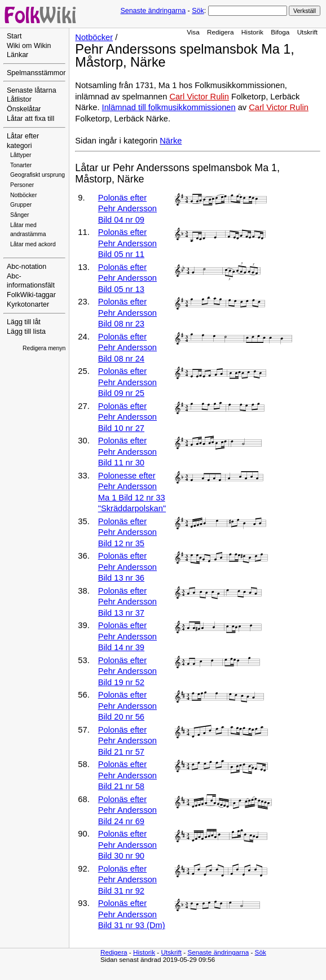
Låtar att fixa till (30, 119)
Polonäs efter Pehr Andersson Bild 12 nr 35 (127, 532)
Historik (252, 32)
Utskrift (307, 32)
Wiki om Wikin (29, 46)
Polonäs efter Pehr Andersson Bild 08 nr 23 (127, 313)
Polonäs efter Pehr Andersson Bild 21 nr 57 (127, 741)
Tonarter (21, 165)
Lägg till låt (24, 322)
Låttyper (21, 155)
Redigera (221, 32)
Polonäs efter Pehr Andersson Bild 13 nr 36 (127, 567)
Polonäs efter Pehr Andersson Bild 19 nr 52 (127, 671)
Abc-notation (27, 267)
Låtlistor (19, 99)
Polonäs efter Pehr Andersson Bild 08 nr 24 (127, 348)
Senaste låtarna (32, 90)
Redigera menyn (44, 348)
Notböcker (23, 195)
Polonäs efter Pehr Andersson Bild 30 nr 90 (127, 845)
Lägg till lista (26, 332)
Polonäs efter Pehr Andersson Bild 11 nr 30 (127, 452)
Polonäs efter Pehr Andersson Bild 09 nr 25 (127, 382)
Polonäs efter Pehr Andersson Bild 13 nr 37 (127, 602)
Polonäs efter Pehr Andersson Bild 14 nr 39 (127, 636)
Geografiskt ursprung (38, 175)
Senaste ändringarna (153, 11)
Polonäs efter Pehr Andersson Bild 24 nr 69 (127, 810)
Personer (22, 185)
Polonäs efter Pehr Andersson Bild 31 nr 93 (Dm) (132, 914)
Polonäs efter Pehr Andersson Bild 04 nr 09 (127, 209)
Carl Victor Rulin (199, 97)
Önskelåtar (24, 109)
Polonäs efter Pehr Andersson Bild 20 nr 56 (127, 706)
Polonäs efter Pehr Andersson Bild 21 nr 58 (127, 775)
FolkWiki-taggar (31, 295)
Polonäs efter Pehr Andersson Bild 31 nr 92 (127, 880)
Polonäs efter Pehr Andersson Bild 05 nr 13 (127, 278)
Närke (171, 141)
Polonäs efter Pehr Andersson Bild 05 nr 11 (127, 243)
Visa (193, 32)
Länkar (17, 55)
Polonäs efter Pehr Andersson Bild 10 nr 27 (127, 417)
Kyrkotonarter (28, 304)
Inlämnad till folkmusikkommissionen (169, 107)
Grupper (21, 205)
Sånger (20, 215)
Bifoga (280, 32)
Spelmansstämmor (36, 73)
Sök (198, 11)
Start (14, 36)
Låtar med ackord (33, 244)
